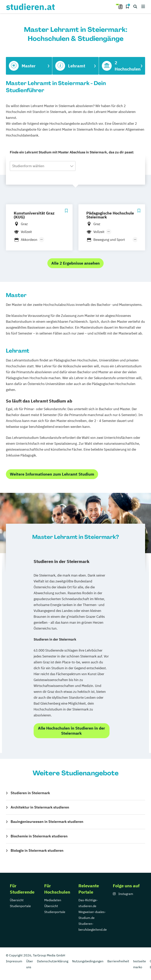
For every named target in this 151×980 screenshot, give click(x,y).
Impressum (14, 961)
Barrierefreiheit (118, 961)
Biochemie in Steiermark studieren (39, 836)
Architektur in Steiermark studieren (40, 807)
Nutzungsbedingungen (88, 961)
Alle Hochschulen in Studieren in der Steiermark (71, 731)
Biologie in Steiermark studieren (37, 850)
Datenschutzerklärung (53, 961)
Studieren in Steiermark (30, 793)
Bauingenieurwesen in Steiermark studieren (47, 822)
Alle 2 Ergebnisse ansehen (75, 263)
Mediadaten (53, 900)
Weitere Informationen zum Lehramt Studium (52, 474)
